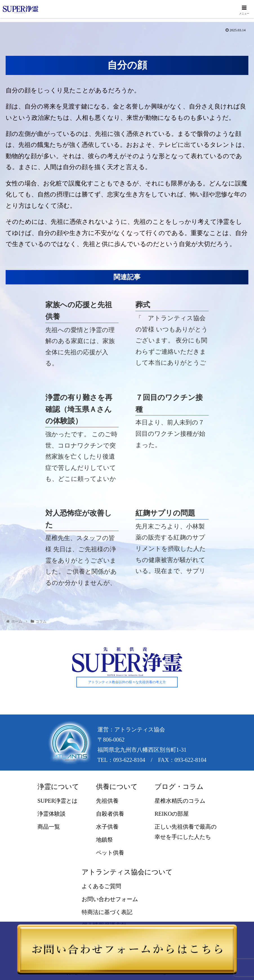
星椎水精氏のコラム (180, 801)
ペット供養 (110, 853)
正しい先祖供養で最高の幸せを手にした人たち (186, 832)
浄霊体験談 (52, 814)
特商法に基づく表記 (107, 912)
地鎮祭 (104, 840)
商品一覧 (49, 827)
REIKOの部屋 (172, 814)
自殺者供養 (110, 814)
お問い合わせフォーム (110, 899)
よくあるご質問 (101, 886)
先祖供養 (107, 801)
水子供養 (107, 827)
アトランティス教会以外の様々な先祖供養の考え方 (127, 682)
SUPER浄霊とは (57, 801)
